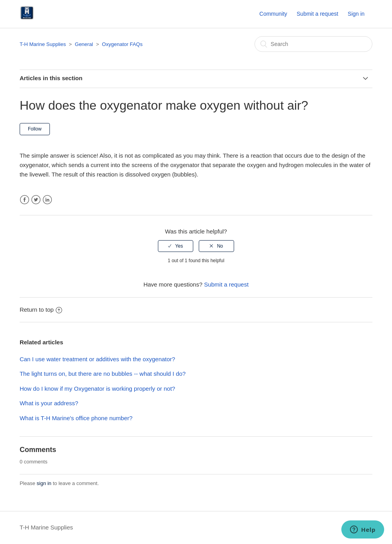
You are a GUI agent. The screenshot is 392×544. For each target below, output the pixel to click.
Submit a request (317, 14)
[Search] (313, 44)
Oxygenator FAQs (122, 44)
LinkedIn (47, 200)
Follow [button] (35, 129)
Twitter (36, 200)
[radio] (176, 246)
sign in (44, 483)
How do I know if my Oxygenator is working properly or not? (97, 389)
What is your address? (49, 403)
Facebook (25, 200)
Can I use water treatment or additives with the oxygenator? (97, 359)
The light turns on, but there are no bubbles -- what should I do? (103, 374)
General (84, 44)
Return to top (41, 310)
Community (273, 14)
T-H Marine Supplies (43, 44)
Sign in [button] (356, 14)
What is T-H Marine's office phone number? (76, 418)
